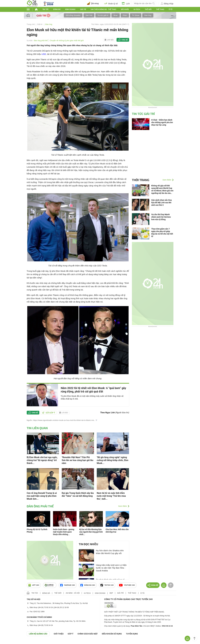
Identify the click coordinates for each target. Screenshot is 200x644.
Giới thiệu (59, 634)
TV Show (136, 15)
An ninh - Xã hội (73, 593)
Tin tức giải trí (103, 15)
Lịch (126, 3)
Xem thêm (123, 506)
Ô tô (171, 9)
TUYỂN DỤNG (132, 634)
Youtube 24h (127, 585)
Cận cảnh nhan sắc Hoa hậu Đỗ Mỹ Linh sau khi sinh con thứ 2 (162, 203)
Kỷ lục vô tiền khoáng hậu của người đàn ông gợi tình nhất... (91, 532)
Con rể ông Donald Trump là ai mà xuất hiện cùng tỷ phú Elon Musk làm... (42, 496)
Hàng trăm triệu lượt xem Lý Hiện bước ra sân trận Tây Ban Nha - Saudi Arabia (111, 568)
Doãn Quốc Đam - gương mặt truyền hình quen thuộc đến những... (64, 532)
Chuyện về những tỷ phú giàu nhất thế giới (67, 40)
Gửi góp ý (49, 413)
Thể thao (160, 9)
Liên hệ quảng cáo (38, 634)
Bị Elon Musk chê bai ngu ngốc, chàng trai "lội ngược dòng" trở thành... (42, 460)
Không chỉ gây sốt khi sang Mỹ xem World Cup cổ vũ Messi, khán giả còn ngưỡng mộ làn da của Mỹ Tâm (162, 189)
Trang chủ (31, 24)
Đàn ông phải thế (41, 40)
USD (44, 54)
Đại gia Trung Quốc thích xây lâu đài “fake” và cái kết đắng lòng (78, 494)
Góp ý (71, 634)
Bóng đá (57, 9)
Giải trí (83, 9)
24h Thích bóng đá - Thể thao (103, 9)
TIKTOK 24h (107, 585)
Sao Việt (89, 15)
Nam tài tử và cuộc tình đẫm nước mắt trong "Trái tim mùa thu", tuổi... (111, 496)
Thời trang (141, 180)
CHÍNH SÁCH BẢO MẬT (88, 634)
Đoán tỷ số (111, 3)
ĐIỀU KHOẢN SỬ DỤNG (112, 634)
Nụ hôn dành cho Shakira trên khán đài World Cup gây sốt (110, 552)
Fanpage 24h (68, 585)
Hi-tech (137, 9)
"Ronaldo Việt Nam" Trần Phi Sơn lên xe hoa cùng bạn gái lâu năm (78, 460)
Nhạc (116, 15)
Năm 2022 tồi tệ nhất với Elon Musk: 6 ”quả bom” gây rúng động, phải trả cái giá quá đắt (93, 390)
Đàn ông (148, 15)
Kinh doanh (70, 9)
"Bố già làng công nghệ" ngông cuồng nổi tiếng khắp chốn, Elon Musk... (113, 460)
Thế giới (148, 9)
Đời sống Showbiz (73, 15)
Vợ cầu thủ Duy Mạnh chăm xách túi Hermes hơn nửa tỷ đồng (161, 217)
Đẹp (111, 593)
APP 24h (34, 585)
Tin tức (45, 9)
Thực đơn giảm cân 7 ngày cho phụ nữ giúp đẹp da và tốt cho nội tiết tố (162, 233)
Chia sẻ (125, 40)
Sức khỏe (125, 9)
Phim (125, 15)
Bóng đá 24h (88, 585)
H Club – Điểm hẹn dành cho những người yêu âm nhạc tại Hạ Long (162, 122)
